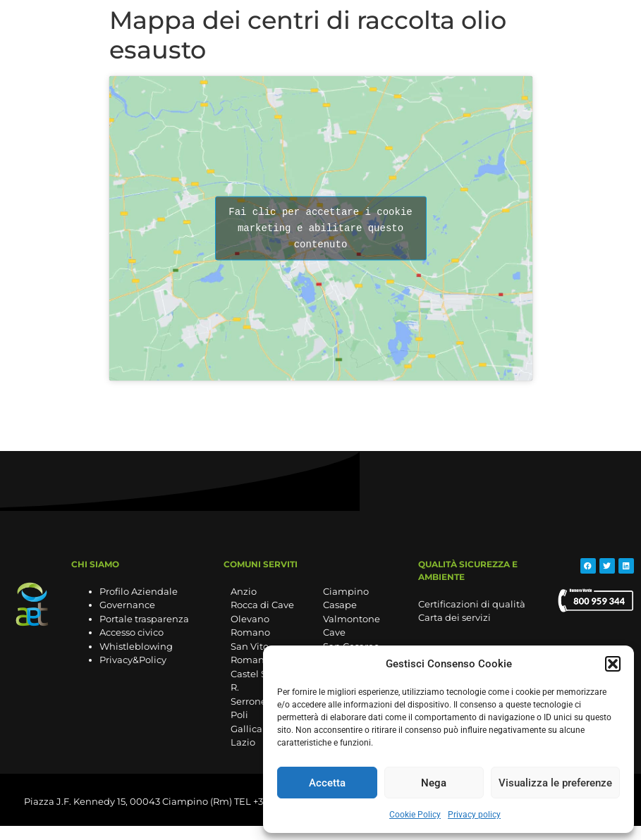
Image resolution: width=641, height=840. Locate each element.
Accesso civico (132, 632)
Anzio (244, 591)
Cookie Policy (415, 815)
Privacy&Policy (133, 660)
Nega (434, 783)
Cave (334, 632)
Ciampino (346, 591)
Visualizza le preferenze (555, 783)
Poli (239, 715)
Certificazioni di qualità (472, 604)
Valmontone (352, 619)
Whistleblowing (136, 646)
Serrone (249, 701)
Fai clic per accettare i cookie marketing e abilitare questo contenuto (320, 228)
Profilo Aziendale (139, 591)
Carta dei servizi (454, 617)
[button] (613, 664)
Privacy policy (474, 815)
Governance (127, 605)
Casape (340, 605)
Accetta (327, 783)
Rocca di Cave (262, 605)
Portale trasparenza (144, 619)
